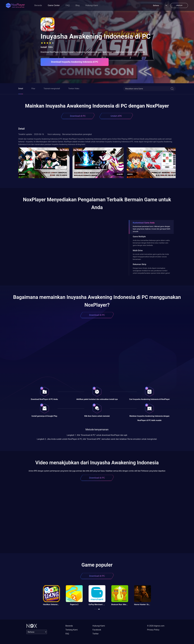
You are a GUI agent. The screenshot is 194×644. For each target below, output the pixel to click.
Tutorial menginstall (52, 89)
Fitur (33, 89)
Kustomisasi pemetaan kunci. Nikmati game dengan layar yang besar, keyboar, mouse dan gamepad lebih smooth (152, 229)
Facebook (97, 630)
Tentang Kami (72, 630)
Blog (78, 5)
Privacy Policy (153, 630)
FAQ (68, 5)
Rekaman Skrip (139, 264)
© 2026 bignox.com (156, 626)
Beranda (38, 5)
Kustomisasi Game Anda (144, 223)
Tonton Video (74, 89)
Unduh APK (116, 116)
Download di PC (78, 116)
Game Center (54, 5)
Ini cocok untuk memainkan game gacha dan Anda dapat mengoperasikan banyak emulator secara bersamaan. (151, 257)
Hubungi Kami (92, 5)
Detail (21, 89)
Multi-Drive (138, 250)
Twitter (95, 634)
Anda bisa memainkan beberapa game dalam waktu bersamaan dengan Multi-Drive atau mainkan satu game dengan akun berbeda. (151, 243)
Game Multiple (139, 237)
